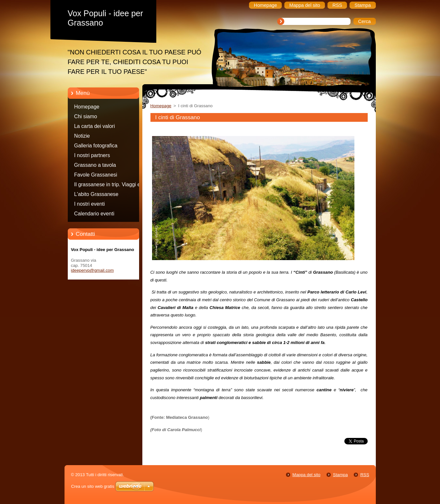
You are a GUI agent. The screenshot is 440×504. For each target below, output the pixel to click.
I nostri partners (92, 155)
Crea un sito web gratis (93, 486)
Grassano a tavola (95, 165)
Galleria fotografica (96, 146)
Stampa (340, 475)
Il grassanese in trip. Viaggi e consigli (107, 186)
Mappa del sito (306, 475)
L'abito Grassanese (96, 194)
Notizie (82, 136)
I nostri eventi (90, 204)
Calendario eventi (94, 214)
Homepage (87, 107)
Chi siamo (86, 116)
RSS (365, 475)
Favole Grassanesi (96, 175)
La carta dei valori (95, 126)
